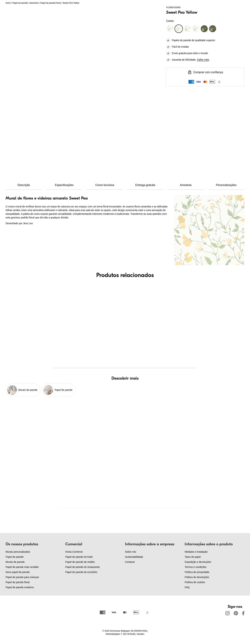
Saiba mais (203, 60)
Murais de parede (15, 562)
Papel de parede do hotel (79, 557)
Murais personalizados (18, 552)
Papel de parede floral (51, 3)
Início (8, 3)
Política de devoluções (197, 577)
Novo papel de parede (18, 572)
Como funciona (105, 185)
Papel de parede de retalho (80, 562)
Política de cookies (195, 582)
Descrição (24, 185)
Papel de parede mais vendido (22, 567)
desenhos (34, 3)
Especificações (64, 185)
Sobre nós (131, 552)
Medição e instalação (196, 552)
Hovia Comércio (74, 552)
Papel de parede (20, 3)
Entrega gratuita (145, 185)
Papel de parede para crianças (22, 577)
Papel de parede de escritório (81, 572)
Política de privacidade (197, 572)
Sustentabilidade (134, 557)
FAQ (187, 587)
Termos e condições (196, 567)
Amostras (186, 185)
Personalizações (226, 185)
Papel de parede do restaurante (83, 567)
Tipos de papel (193, 557)
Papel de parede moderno (20, 587)
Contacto (130, 562)
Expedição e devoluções (198, 562)
